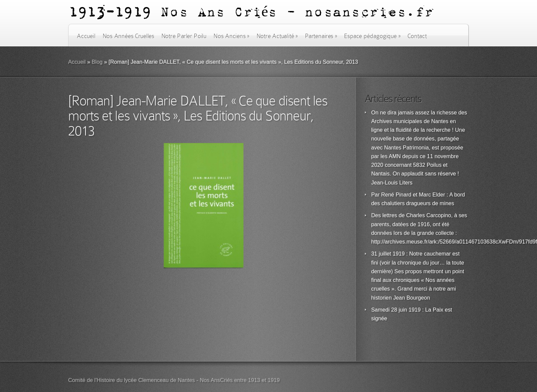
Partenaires (321, 36)
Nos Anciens (231, 36)
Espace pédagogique (372, 36)
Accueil (86, 36)
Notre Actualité (277, 36)
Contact (417, 36)
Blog (97, 62)
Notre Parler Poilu (184, 36)
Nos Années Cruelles (128, 36)
